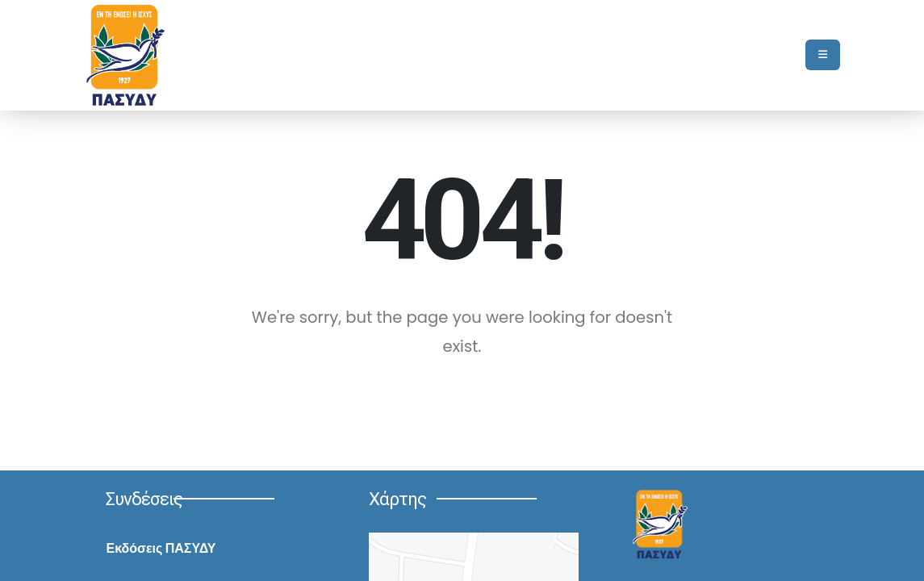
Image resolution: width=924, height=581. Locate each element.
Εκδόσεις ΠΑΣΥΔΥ (161, 548)
